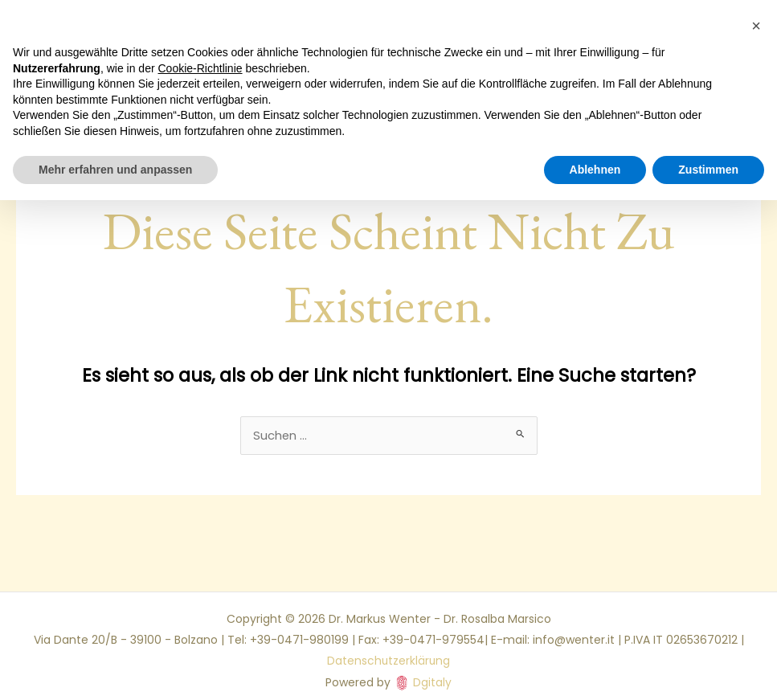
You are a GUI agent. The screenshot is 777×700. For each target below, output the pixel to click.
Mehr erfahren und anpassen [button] (115, 170)
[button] (756, 26)
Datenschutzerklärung (388, 653)
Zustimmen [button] (708, 170)
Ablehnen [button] (595, 170)
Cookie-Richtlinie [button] (200, 68)
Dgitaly (432, 673)
